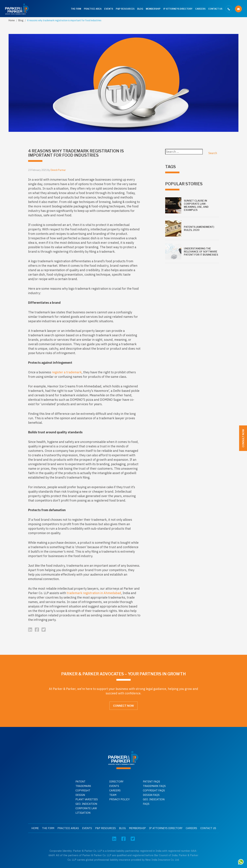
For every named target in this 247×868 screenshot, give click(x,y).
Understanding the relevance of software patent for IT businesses (201, 252)
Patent (80, 782)
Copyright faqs (154, 790)
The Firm (76, 9)
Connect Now (123, 706)
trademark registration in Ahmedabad (94, 593)
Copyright (83, 790)
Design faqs (151, 795)
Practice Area (93, 9)
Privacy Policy (119, 799)
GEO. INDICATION (86, 804)
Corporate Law (86, 808)
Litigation (83, 813)
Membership (153, 9)
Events (109, 9)
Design (80, 795)
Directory (116, 782)
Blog (140, 9)
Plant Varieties (87, 799)
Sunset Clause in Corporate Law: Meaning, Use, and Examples (196, 205)
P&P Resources (125, 9)
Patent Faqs (151, 782)
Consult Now (243, 438)
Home (12, 20)
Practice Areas (68, 828)
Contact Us (215, 9)
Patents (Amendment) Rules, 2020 (199, 228)
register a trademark (67, 372)
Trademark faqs (154, 786)
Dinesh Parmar (58, 170)
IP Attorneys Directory (178, 9)
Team (113, 795)
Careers (200, 9)
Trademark (83, 786)
